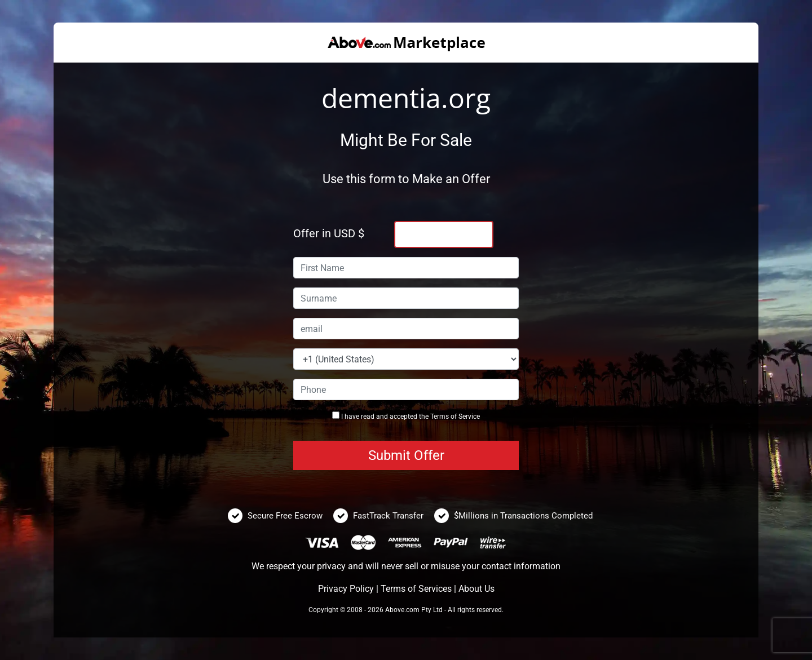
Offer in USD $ (329, 233)
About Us (476, 589)
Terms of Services (416, 589)
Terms (440, 417)
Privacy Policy (346, 589)
